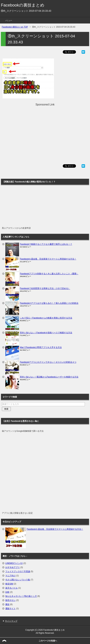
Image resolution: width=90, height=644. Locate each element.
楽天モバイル (11, 588)
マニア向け (10, 576)
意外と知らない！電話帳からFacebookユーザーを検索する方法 (49, 377)
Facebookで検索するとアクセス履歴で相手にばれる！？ (46, 244)
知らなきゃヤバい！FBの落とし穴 (21, 596)
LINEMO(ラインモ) (14, 563)
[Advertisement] (45, 131)
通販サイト (10, 609)
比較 (7, 592)
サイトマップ (11, 621)
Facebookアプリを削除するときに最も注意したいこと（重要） (49, 274)
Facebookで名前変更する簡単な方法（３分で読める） (45, 288)
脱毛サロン (10, 600)
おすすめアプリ (13, 567)
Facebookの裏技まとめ (23, 5)
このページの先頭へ (48, 641)
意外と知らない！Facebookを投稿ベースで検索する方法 (46, 333)
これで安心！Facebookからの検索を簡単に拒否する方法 (46, 318)
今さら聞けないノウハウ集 (18, 580)
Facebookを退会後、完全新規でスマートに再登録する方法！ (48, 259)
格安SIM (9, 584)
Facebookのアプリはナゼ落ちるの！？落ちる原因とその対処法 (49, 303)
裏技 (7, 604)
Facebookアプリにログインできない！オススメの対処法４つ (48, 362)
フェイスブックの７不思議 (18, 571)
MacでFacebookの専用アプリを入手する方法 (41, 347)
